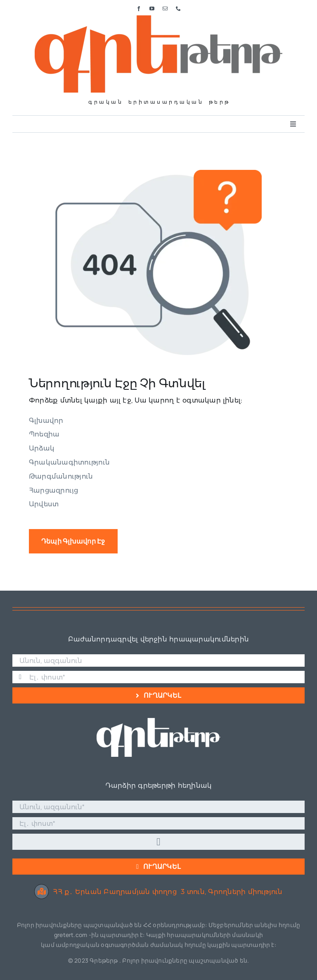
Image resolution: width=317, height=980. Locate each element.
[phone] (178, 9)
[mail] (165, 9)
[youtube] (152, 9)
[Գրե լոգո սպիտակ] (158, 721)
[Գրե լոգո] (158, 18)
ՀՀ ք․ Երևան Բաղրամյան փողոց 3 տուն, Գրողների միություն (158, 892)
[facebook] (139, 9)
